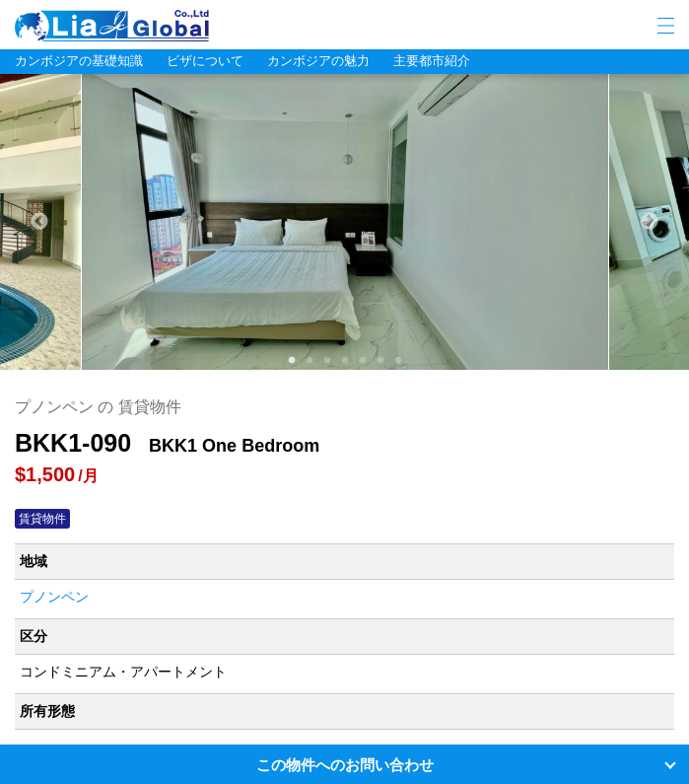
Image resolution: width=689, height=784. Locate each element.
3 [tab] (326, 360)
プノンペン (54, 597)
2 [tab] (309, 360)
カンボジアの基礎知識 (79, 61)
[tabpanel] (345, 222)
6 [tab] (379, 360)
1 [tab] (291, 360)
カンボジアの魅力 (318, 61)
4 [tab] (344, 360)
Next (650, 222)
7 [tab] (397, 360)
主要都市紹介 (432, 61)
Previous (39, 222)
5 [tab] (362, 360)
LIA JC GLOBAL (172, 26)
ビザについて (205, 61)
